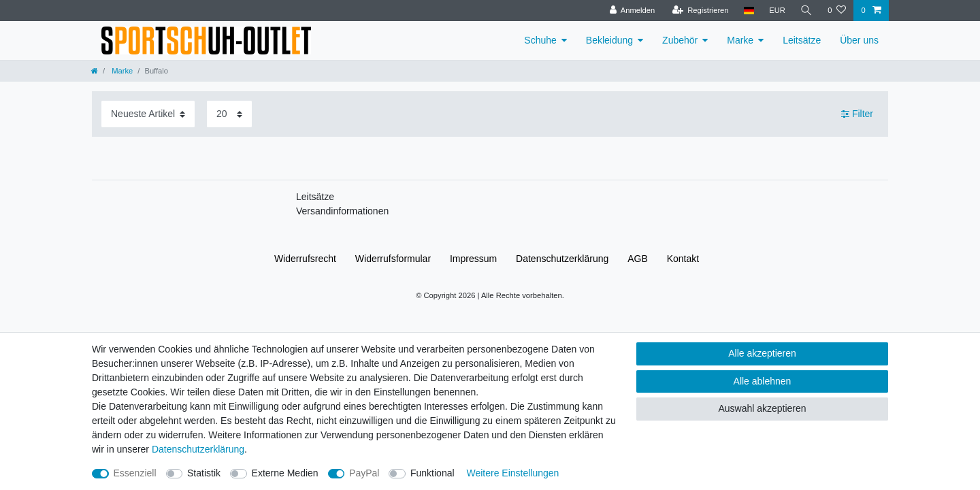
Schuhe (540, 40)
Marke (740, 40)
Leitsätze (802, 40)
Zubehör (680, 40)
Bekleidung (609, 40)
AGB (638, 259)
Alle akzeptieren (762, 353)
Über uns (859, 40)
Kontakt (683, 259)
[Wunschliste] (837, 11)
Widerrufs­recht (305, 259)
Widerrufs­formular (393, 259)
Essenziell (135, 473)
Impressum (473, 259)
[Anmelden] (633, 11)
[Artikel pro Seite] (229, 114)
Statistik (204, 473)
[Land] (749, 11)
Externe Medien (285, 473)
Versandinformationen (342, 211)
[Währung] (777, 11)
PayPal (364, 473)
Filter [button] (857, 114)
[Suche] (806, 11)
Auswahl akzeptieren (762, 408)
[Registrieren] (700, 11)
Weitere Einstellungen (512, 473)
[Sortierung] (148, 114)
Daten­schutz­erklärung (562, 259)
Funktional (432, 473)
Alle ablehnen (763, 381)
